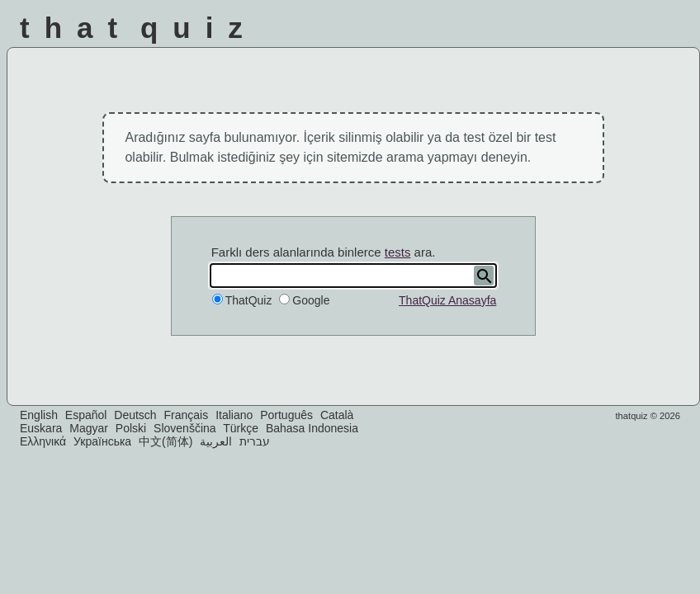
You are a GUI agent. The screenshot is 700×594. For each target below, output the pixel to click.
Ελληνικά (43, 441)
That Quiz (139, 28)
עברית (255, 441)
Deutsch (135, 415)
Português (286, 415)
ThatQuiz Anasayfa (447, 300)
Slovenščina (185, 428)
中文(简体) (166, 441)
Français (187, 415)
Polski (131, 428)
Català (337, 415)
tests (398, 252)
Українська (102, 441)
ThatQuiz (249, 300)
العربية (216, 441)
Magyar (89, 428)
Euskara (41, 428)
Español (86, 415)
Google (311, 300)
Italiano (234, 415)
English (39, 415)
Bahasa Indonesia (312, 428)
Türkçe (241, 428)
